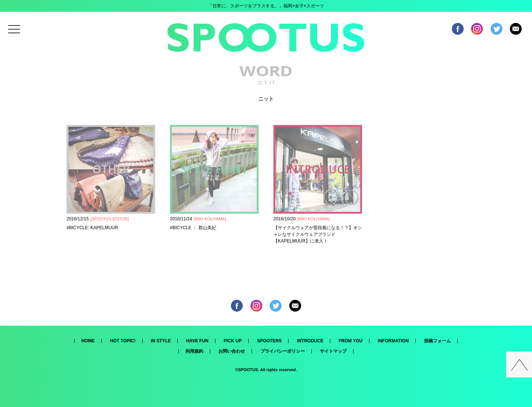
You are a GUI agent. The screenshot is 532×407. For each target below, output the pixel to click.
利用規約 (194, 351)
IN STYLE (161, 341)
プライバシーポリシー (283, 351)
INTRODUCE (310, 341)
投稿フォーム (437, 341)
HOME (88, 341)
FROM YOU (351, 341)
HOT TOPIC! (123, 341)
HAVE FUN (197, 341)
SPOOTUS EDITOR (110, 219)
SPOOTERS (270, 341)
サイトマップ (333, 351)
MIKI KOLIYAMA (210, 219)
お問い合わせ (232, 351)
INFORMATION (393, 341)
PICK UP (233, 341)
